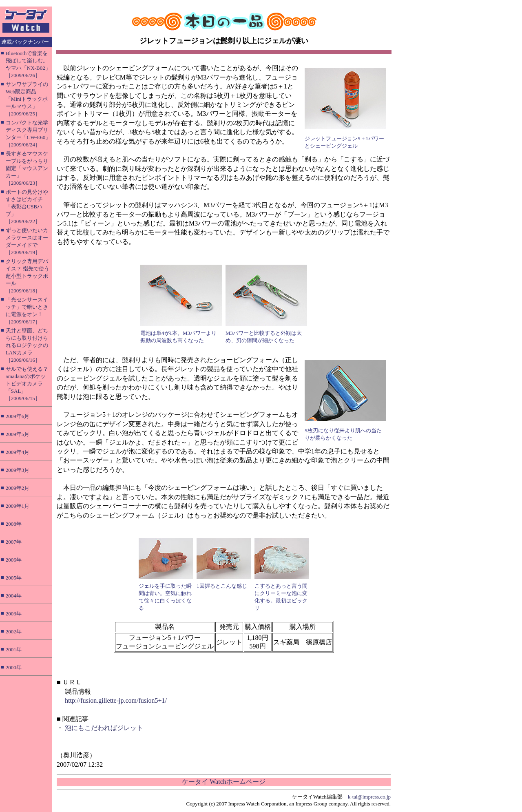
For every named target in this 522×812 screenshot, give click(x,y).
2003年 (14, 614)
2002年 (14, 632)
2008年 (14, 524)
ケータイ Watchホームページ (223, 782)
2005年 (14, 578)
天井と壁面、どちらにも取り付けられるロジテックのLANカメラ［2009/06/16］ (27, 345)
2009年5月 (18, 434)
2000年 (14, 667)
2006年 (14, 560)
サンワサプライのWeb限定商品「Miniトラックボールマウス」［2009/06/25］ (27, 99)
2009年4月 (18, 452)
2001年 (14, 649)
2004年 (14, 596)
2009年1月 (18, 506)
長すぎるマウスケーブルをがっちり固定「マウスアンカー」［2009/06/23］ (27, 168)
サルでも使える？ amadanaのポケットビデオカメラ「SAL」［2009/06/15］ (27, 384)
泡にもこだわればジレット (104, 728)
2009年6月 (18, 416)
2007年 (14, 542)
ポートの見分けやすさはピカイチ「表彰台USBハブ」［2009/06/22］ (27, 207)
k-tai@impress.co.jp (369, 797)
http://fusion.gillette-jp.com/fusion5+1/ (116, 700)
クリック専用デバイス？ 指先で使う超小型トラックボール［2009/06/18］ (28, 276)
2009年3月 (18, 470)
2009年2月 (18, 488)
